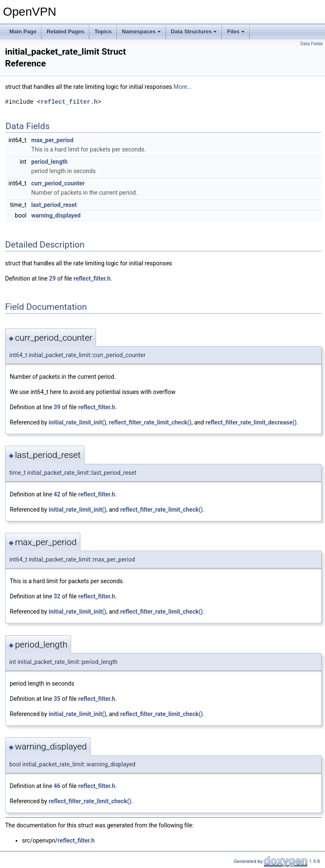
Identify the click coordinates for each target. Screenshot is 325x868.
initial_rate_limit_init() (77, 422)
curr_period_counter (58, 183)
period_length (50, 162)
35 (57, 699)
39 (57, 407)
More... (183, 87)
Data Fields (312, 44)
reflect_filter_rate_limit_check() (150, 422)
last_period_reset (54, 205)
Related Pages (65, 32)
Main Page (23, 32)
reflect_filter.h (69, 102)
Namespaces (141, 32)
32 (57, 596)
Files (236, 32)
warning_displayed (56, 215)
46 (57, 786)
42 (57, 494)
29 (52, 278)
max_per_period (52, 140)
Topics (103, 32)
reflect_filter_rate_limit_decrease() (251, 422)
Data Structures (194, 32)
